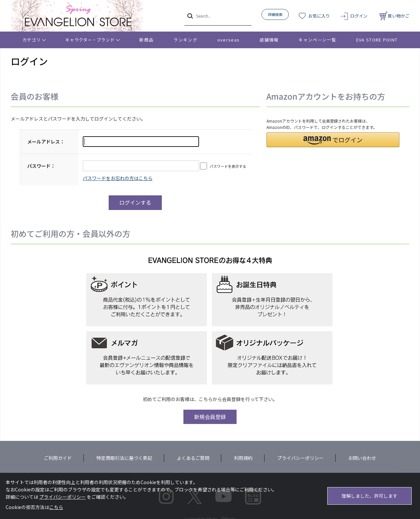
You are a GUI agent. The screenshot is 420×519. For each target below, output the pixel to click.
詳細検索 (275, 14)
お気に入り (319, 16)
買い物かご (394, 16)
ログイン (359, 16)
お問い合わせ (362, 458)
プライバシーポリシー (300, 458)
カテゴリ (32, 40)
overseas (228, 40)
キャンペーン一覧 (317, 40)
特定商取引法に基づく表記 (124, 458)
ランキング (185, 40)
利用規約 (243, 458)
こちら (56, 507)
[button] (333, 140)
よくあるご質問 (193, 458)
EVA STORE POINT (377, 40)
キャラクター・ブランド (90, 40)
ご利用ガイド (58, 458)
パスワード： (41, 166)
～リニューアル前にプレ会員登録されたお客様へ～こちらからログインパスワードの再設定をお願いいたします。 (118, 178)
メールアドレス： (46, 142)
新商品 (146, 40)
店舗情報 (269, 40)
